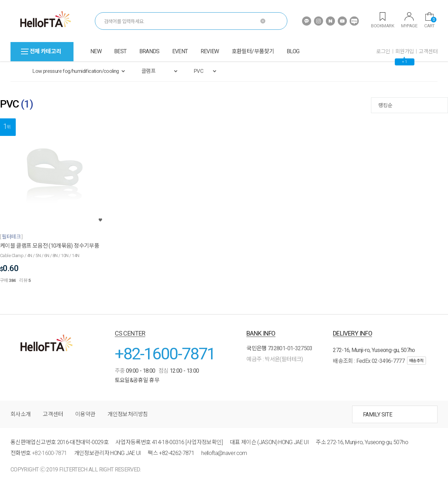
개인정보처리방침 (128, 414)
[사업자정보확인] (204, 442)
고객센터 (428, 51)
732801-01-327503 (290, 348)
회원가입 (405, 51)
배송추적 (416, 361)
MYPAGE (409, 20)
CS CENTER (130, 333)
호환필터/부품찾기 (253, 51)
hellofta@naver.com (224, 453)
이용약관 (85, 414)
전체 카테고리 (41, 51)
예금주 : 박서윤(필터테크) (275, 359)
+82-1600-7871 (165, 354)
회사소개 (20, 414)
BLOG (293, 51)
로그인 (383, 51)
